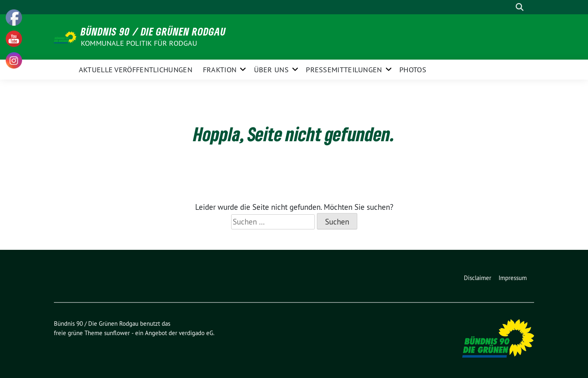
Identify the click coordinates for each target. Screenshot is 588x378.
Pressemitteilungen (344, 70)
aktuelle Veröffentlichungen (136, 70)
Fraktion (220, 70)
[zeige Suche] (520, 7)
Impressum (513, 278)
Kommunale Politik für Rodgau (139, 43)
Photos (413, 70)
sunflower (117, 333)
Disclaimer (478, 278)
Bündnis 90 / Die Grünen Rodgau (153, 31)
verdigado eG (196, 333)
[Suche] (508, 7)
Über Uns (271, 70)
